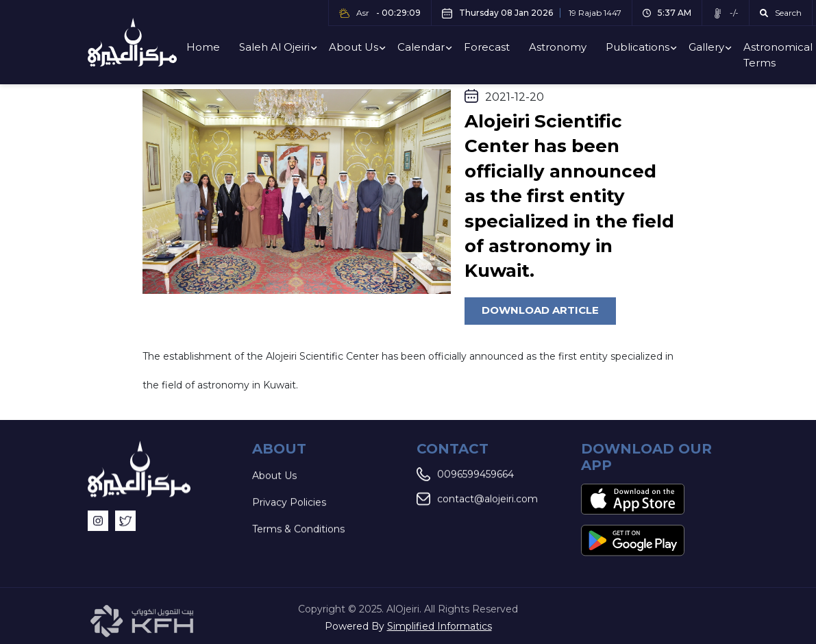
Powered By (408, 626)
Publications (638, 47)
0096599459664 (465, 475)
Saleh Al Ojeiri (274, 47)
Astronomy (558, 47)
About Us (354, 47)
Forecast (487, 47)
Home (203, 47)
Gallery (706, 47)
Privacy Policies (289, 503)
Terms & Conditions (298, 530)
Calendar (421, 47)
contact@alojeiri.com (477, 499)
